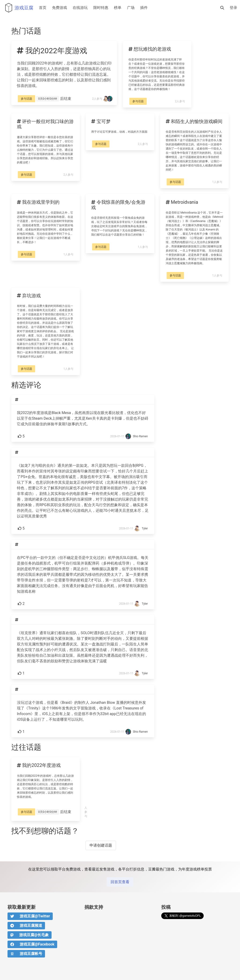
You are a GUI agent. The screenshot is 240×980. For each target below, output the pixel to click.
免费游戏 (60, 8)
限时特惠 (101, 8)
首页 (43, 8)
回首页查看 (120, 882)
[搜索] (222, 8)
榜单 (118, 8)
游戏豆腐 (18, 8)
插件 (144, 8)
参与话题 (26, 99)
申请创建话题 (101, 845)
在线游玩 (80, 8)
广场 (131, 8)
